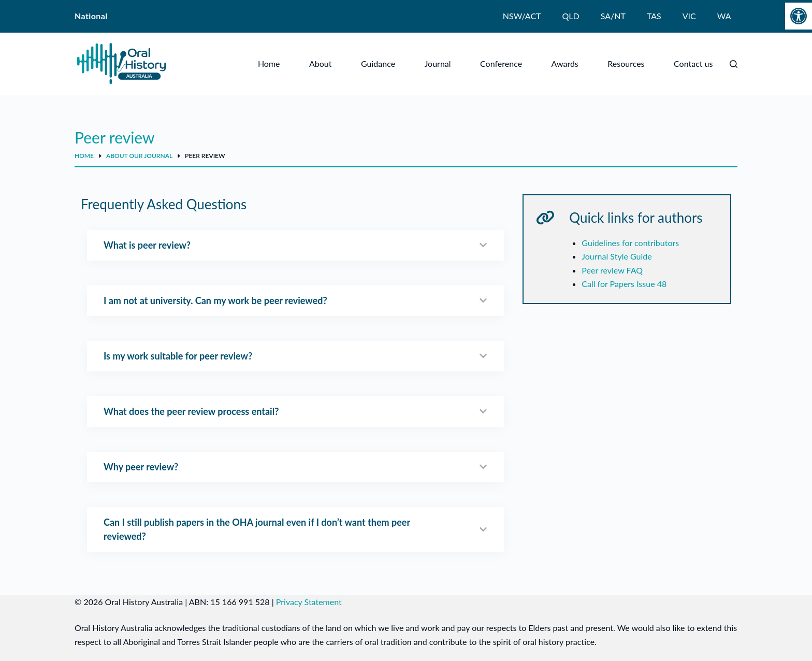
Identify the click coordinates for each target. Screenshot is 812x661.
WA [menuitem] (724, 16)
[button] (799, 16)
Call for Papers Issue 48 (624, 284)
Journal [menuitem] (438, 63)
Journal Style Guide (617, 256)
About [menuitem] (321, 63)
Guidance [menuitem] (378, 63)
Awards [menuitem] (565, 63)
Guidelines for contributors (630, 243)
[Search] (734, 64)
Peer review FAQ (612, 270)
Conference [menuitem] (501, 63)
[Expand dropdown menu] (330, 64)
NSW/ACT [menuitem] (522, 16)
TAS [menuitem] (654, 16)
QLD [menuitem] (571, 16)
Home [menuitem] (269, 63)
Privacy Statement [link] (309, 602)
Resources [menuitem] (626, 63)
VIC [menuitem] (689, 16)
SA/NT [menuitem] (613, 16)
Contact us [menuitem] (693, 63)
